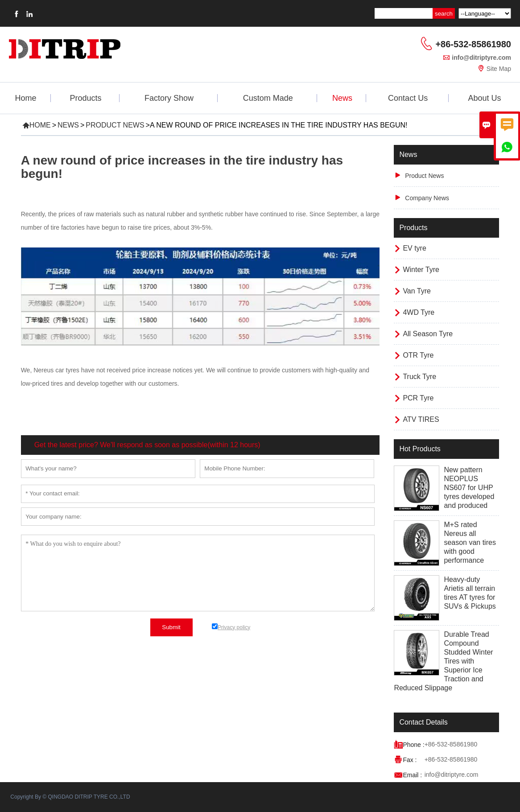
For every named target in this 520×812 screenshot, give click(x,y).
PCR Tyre (418, 398)
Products (86, 98)
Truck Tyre (419, 377)
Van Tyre (417, 291)
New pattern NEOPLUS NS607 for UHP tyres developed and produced (469, 488)
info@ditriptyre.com (481, 58)
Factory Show (169, 98)
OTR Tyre (418, 355)
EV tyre (414, 248)
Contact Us (408, 98)
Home (26, 98)
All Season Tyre (428, 334)
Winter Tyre (421, 270)
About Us (484, 98)
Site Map (499, 69)
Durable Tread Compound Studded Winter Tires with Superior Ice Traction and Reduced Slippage (443, 661)
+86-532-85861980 (473, 44)
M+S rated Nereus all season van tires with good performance (470, 542)
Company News (427, 198)
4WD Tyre (419, 312)
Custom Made (268, 98)
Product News (115, 125)
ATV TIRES (421, 419)
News (342, 98)
